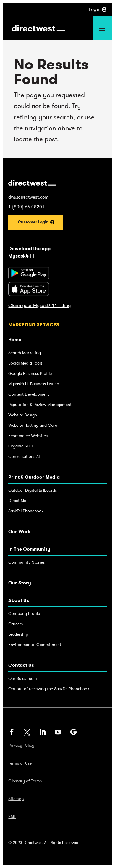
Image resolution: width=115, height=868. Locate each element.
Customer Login (33, 222)
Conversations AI (24, 457)
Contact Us (21, 665)
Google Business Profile (30, 374)
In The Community (29, 549)
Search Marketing (25, 353)
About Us (19, 600)
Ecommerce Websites (28, 436)
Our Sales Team (23, 678)
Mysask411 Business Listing (34, 384)
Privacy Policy (21, 746)
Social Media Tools (25, 363)
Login (95, 9)
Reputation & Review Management (40, 405)
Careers (16, 624)
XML (12, 817)
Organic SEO (20, 446)
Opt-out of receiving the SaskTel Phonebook (49, 689)
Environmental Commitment (35, 645)
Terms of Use (20, 763)
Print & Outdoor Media (34, 477)
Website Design (23, 415)
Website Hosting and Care (33, 425)
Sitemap (16, 799)
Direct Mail (18, 501)
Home (15, 339)
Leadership (18, 634)
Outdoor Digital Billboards (33, 490)
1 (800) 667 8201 (26, 207)
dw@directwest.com (28, 197)
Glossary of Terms (25, 781)
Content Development (29, 394)
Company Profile (24, 614)
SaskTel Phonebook (26, 511)
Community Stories (26, 562)
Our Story (20, 583)
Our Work (20, 531)
